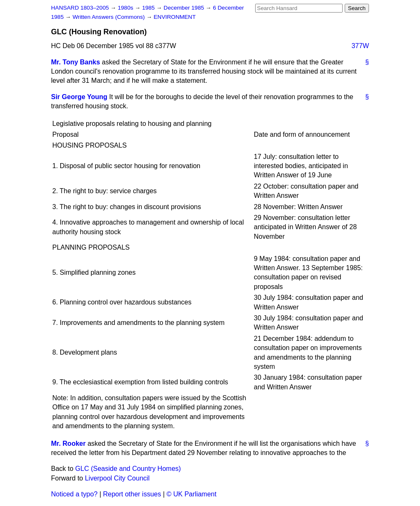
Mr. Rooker (68, 443)
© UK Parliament (191, 494)
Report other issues (132, 494)
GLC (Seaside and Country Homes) (128, 469)
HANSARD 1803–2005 (80, 8)
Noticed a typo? (74, 494)
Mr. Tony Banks (76, 62)
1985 (149, 8)
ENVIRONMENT (174, 17)
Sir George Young (79, 97)
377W (360, 46)
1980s (126, 8)
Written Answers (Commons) (109, 17)
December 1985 (185, 8)
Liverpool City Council (117, 478)
